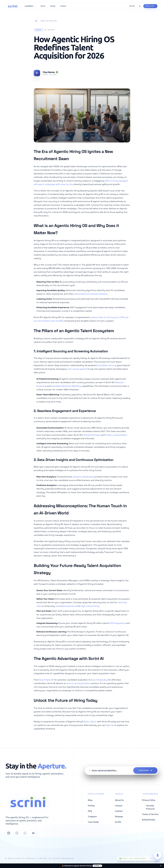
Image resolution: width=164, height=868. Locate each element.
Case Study (93, 822)
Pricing (91, 806)
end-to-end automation (79, 683)
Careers (119, 806)
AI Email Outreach (92, 435)
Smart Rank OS (46, 680)
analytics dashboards (83, 477)
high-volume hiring (90, 606)
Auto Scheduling (99, 680)
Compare (92, 816)
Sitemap (119, 816)
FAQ (90, 811)
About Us (119, 800)
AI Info (118, 822)
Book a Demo (150, 6)
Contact (119, 811)
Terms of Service (150, 814)
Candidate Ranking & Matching (66, 386)
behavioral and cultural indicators (91, 294)
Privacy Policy (149, 800)
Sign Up (110, 725)
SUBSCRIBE (145, 770)
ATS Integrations (118, 623)
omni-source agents (77, 369)
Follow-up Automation (116, 435)
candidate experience (66, 606)
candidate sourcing (107, 365)
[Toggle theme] (140, 6)
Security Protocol (150, 807)
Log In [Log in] (132, 6)
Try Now (97, 866)
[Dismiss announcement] (161, 866)
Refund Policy (149, 820)
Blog (90, 800)
